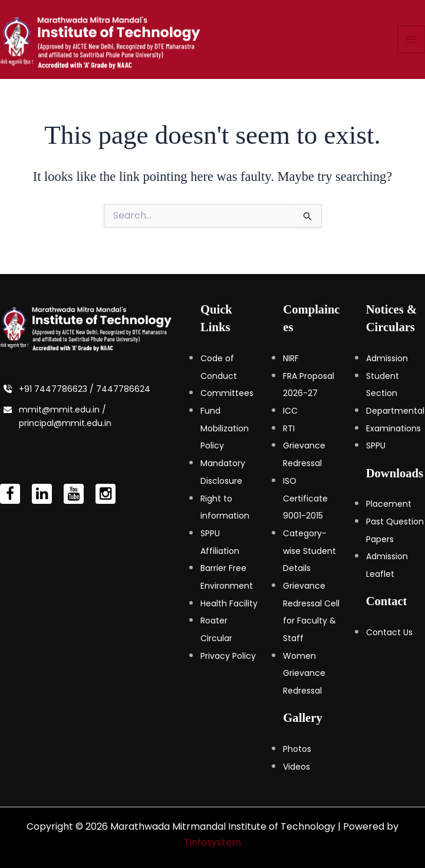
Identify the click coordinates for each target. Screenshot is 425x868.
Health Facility (229, 603)
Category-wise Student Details (309, 551)
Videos (296, 767)
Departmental (395, 411)
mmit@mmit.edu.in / (62, 410)
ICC (290, 411)
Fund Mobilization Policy (225, 428)
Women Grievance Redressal (304, 673)
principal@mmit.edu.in (65, 423)
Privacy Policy (228, 656)
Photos (297, 749)
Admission (387, 358)
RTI (289, 428)
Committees (227, 393)
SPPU (376, 445)
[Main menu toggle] (412, 44)
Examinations (393, 428)
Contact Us (389, 632)
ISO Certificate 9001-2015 (305, 498)
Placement (389, 504)
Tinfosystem (212, 842)
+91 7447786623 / (57, 389)
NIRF (291, 358)
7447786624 (123, 389)
